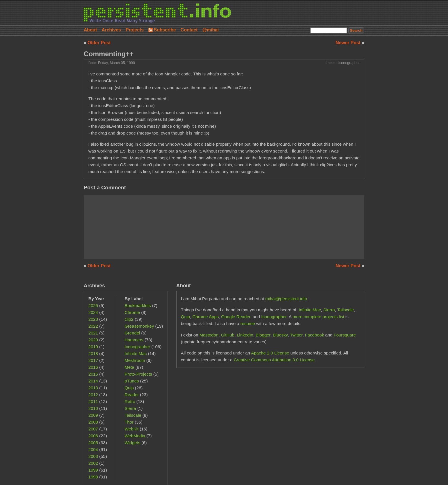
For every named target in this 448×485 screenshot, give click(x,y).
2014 (93, 381)
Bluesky (280, 335)
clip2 (129, 319)
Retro (130, 401)
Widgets (132, 443)
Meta (129, 367)
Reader (132, 395)
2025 (93, 305)
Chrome (132, 312)
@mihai (210, 30)
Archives (111, 30)
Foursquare (345, 335)
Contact (189, 30)
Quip (129, 388)
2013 (93, 388)
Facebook (314, 335)
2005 (93, 443)
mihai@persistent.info (286, 299)
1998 (93, 477)
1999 (93, 470)
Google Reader (236, 317)
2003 (93, 456)
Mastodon (209, 335)
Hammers (134, 340)
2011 (93, 401)
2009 (93, 415)
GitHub (228, 335)
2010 (93, 408)
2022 (93, 326)
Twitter (296, 335)
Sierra (130, 408)
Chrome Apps (206, 317)
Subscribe (165, 30)
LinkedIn (245, 335)
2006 (93, 436)
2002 (93, 463)
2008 (93, 422)
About (90, 30)
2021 (93, 333)
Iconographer (349, 63)
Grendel (132, 333)
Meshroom (135, 360)
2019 (93, 347)
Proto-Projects (138, 374)
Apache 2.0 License (270, 353)
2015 (93, 374)
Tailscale (133, 415)
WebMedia (135, 436)
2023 (93, 319)
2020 (93, 340)
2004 (93, 449)
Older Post (99, 43)
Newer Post (349, 43)
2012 (93, 395)
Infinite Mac (136, 353)
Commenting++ (109, 54)
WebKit (132, 429)
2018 (93, 353)
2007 (93, 429)
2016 (93, 367)
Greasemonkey (139, 326)
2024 (93, 312)
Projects (135, 30)
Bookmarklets (138, 305)
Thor (129, 422)
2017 (93, 360)
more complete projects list (318, 317)
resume (248, 323)
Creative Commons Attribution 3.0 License (274, 360)
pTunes (132, 381)
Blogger (263, 335)
